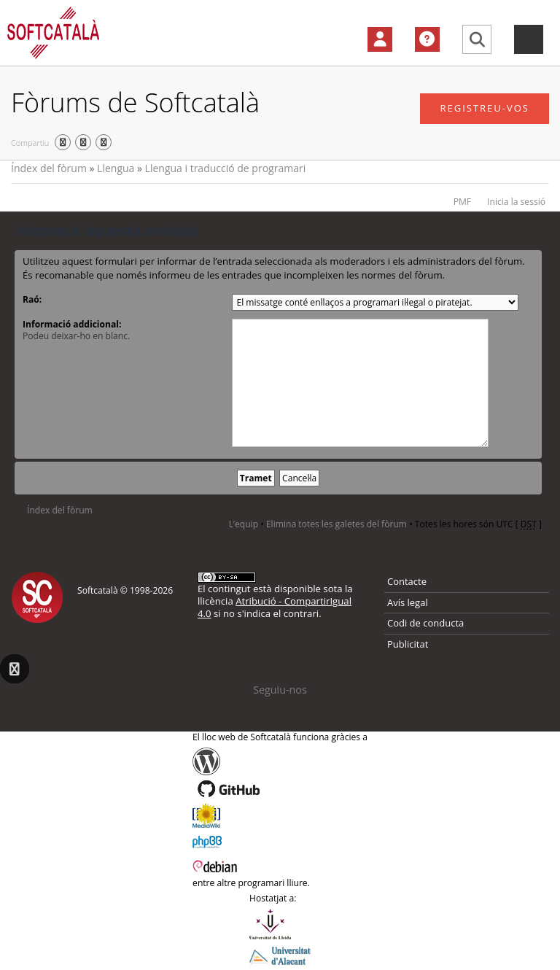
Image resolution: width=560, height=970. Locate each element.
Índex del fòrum (49, 168)
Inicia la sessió (516, 202)
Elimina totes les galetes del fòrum (337, 524)
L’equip (244, 524)
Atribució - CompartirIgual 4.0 (275, 607)
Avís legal (408, 602)
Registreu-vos (485, 108)
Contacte (407, 581)
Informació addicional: (72, 324)
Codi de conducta (425, 623)
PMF (462, 202)
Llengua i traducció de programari (226, 168)
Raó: (32, 299)
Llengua (116, 168)
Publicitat (408, 644)
